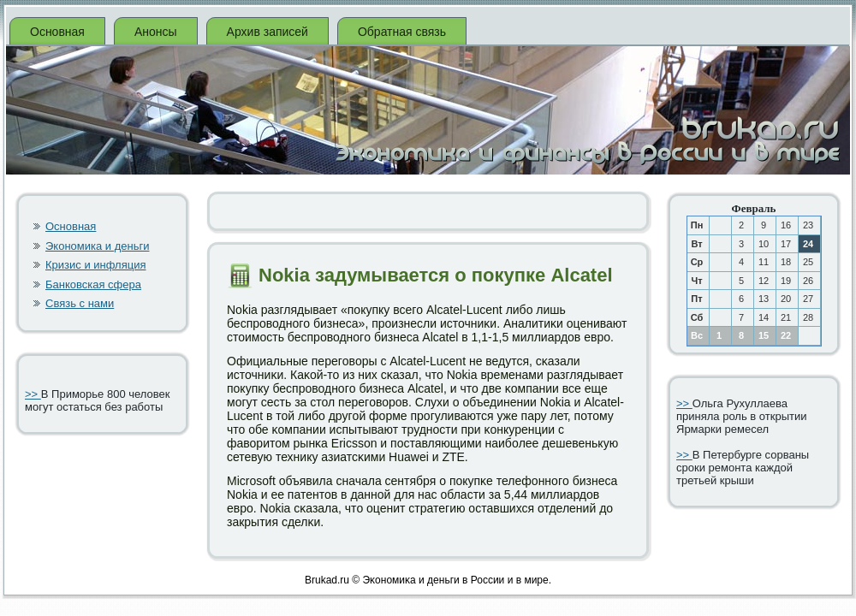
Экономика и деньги (97, 246)
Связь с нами (80, 303)
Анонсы (156, 32)
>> (33, 394)
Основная (57, 32)
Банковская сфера (93, 284)
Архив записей (267, 32)
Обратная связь (402, 32)
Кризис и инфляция (96, 265)
